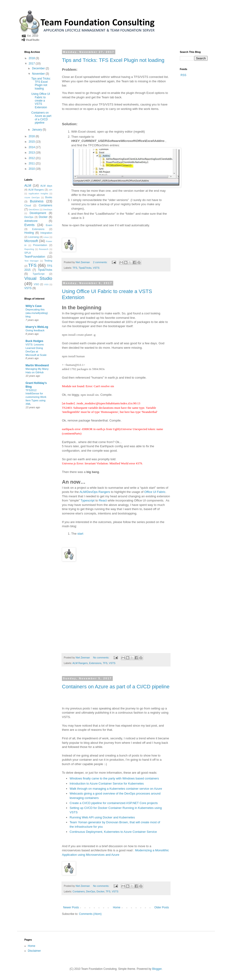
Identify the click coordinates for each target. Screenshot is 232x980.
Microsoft (31, 241)
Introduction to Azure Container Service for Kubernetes (107, 784)
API (50, 190)
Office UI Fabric (155, 492)
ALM (28, 185)
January (37, 130)
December (39, 68)
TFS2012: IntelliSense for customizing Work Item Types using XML (36, 397)
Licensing (34, 237)
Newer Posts (71, 907)
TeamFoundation (35, 257)
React (103, 500)
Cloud (28, 205)
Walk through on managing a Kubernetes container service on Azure (116, 789)
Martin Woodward (37, 365)
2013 (32, 153)
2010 (32, 169)
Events (29, 225)
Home (117, 907)
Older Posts (162, 907)
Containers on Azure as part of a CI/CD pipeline (116, 687)
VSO (37, 284)
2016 (32, 136)
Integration (46, 233)
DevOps (91, 891)
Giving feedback (35, 330)
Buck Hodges (34, 341)
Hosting (29, 233)
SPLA (28, 253)
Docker (100, 891)
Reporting (29, 249)
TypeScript (38, 274)
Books (49, 197)
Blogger (157, 969)
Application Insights (38, 193)
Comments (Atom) (90, 914)
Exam (49, 225)
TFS (75, 268)
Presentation (40, 245)
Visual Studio (38, 278)
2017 (32, 64)
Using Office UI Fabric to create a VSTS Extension (41, 101)
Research (44, 249)
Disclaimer (34, 951)
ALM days (46, 186)
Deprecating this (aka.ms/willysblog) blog (37, 313)
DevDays (48, 209)
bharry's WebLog (37, 327)
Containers (79, 891)
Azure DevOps (32, 197)
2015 (32, 142)
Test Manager (32, 261)
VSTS (96, 268)
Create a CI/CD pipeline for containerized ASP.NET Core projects (114, 803)
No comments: (101, 658)
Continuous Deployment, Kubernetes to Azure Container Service (113, 832)
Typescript (87, 500)
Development (38, 213)
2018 (32, 58)
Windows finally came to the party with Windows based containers (114, 778)
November (39, 74)
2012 (32, 158)
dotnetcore (31, 221)
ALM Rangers (80, 663)
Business (37, 201)
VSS (46, 284)
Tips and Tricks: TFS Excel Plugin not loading (113, 60)
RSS (183, 75)
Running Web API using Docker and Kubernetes (102, 817)
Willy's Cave (34, 306)
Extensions (95, 663)
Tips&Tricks (85, 268)
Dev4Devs (34, 209)
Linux (46, 237)
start (80, 534)
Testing (48, 261)
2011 (32, 163)
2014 (32, 147)
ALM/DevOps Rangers (95, 492)
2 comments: (101, 262)
